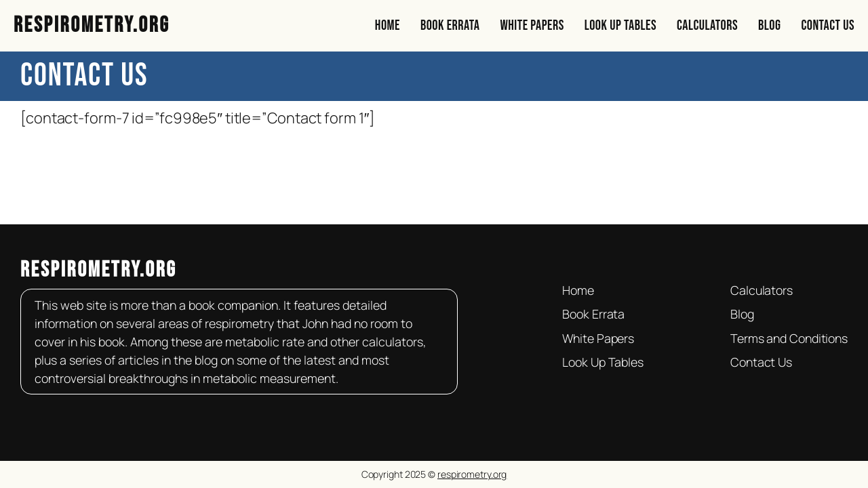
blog (208, 360)
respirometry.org (99, 270)
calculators (393, 342)
